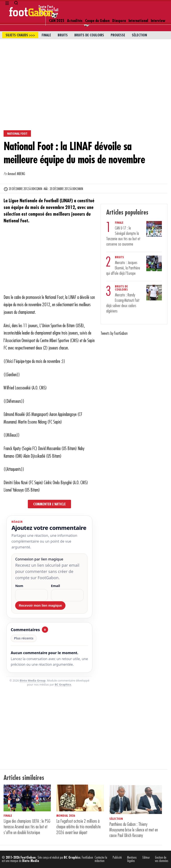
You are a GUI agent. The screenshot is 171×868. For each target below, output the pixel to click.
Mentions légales (132, 859)
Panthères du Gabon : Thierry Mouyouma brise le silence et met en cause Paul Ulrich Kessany (134, 830)
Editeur (146, 858)
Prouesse (118, 35)
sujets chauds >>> (20, 35)
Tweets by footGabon (114, 333)
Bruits (63, 35)
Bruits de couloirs (89, 35)
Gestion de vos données (162, 859)
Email (56, 586)
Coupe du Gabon (97, 7)
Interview (158, 7)
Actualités (75, 7)
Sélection (139, 35)
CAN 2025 (57, 7)
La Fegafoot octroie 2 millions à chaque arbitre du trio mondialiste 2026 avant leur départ (78, 827)
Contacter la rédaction (101, 859)
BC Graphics (63, 685)
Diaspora (119, 7)
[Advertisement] (85, 73)
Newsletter (14, 18)
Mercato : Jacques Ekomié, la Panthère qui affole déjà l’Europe (123, 268)
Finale (46, 35)
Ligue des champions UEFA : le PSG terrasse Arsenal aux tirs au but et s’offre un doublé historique (27, 827)
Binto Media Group (33, 681)
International (138, 7)
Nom (19, 586)
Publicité (117, 858)
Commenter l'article (49, 504)
